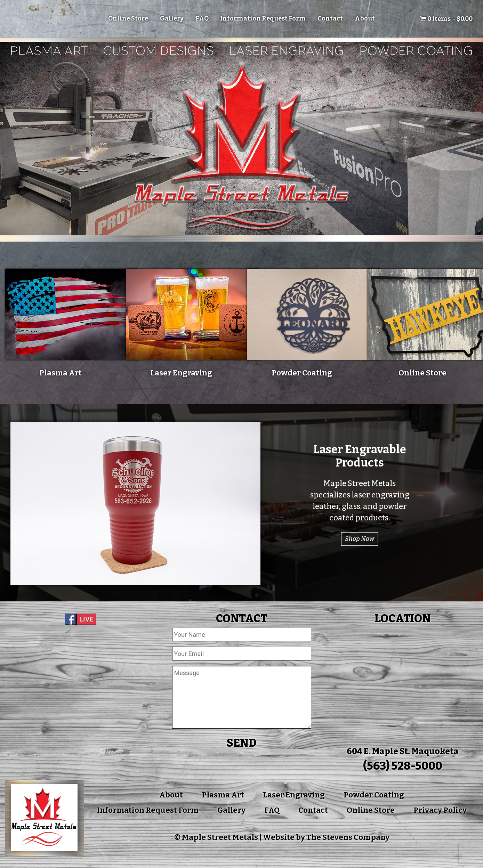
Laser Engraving (294, 795)
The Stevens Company (348, 837)
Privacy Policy (440, 810)
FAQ (202, 18)
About (365, 18)
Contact (330, 18)
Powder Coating (374, 795)
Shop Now (360, 539)
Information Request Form (263, 18)
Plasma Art (223, 795)
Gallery (172, 18)
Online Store (128, 18)
